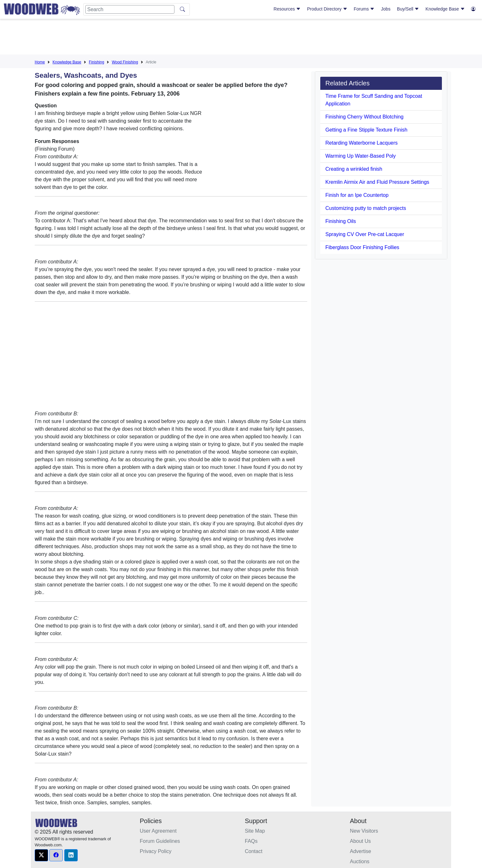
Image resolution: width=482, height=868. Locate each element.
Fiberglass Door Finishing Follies (362, 247)
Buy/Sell (408, 9)
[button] (41, 855)
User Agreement (158, 831)
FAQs (251, 841)
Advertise (361, 851)
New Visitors (364, 831)
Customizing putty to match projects (366, 208)
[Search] (130, 9)
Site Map (255, 831)
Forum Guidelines (160, 841)
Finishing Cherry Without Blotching (364, 117)
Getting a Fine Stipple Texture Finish (366, 130)
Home (40, 62)
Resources (287, 9)
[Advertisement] (241, 38)
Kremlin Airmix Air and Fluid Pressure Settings (377, 182)
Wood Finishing (125, 62)
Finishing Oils (341, 221)
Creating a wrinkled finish (354, 169)
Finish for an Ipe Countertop (357, 195)
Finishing (96, 62)
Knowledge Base (445, 9)
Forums (364, 9)
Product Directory (327, 9)
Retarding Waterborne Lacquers (361, 143)
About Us (360, 841)
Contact (254, 851)
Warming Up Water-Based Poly (361, 156)
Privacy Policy (156, 851)
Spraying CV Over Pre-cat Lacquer (365, 234)
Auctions (360, 861)
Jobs (386, 9)
